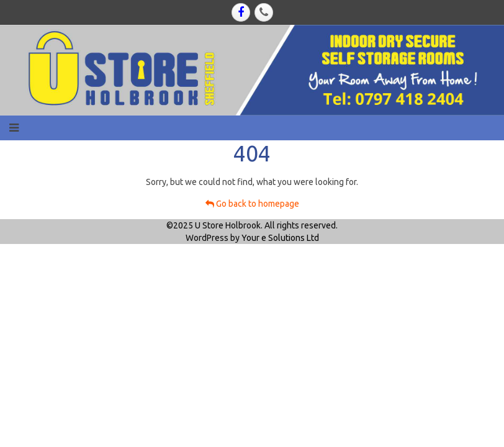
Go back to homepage (252, 204)
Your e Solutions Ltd (280, 238)
